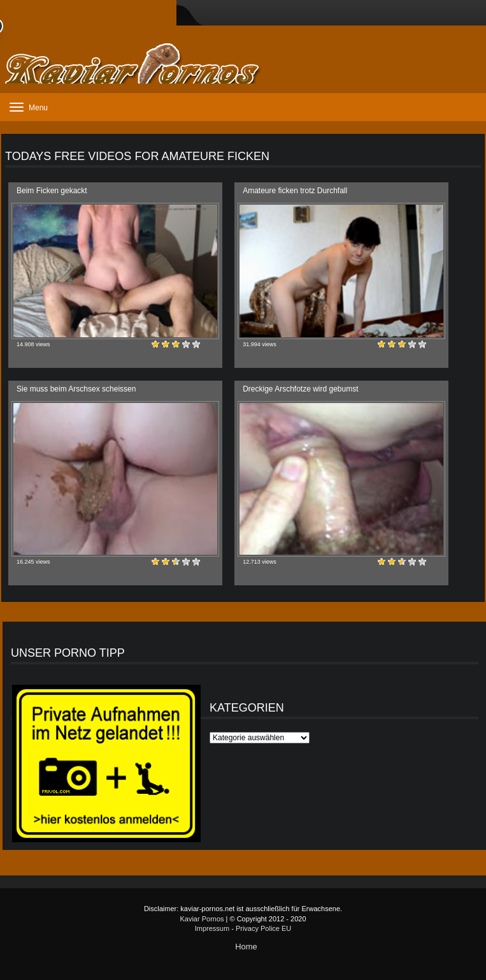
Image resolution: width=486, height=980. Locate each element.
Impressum (212, 928)
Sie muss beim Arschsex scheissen (76, 389)
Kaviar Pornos (202, 919)
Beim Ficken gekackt (52, 191)
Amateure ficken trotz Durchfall (295, 191)
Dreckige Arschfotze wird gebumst (300, 389)
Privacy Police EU (263, 928)
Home (246, 947)
